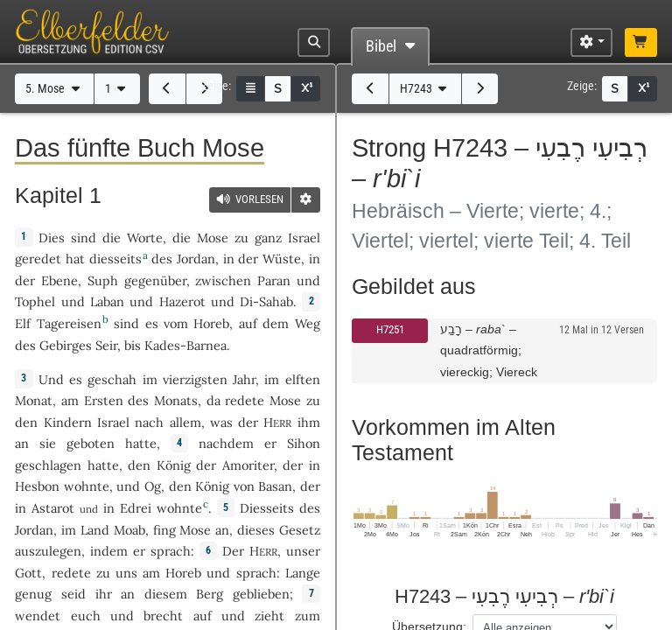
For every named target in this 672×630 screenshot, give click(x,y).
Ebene (59, 280)
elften (303, 379)
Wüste (282, 259)
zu (241, 238)
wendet (38, 616)
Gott (28, 573)
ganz (268, 238)
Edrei (136, 508)
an (22, 443)
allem (185, 422)
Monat (34, 400)
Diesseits (267, 508)
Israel (304, 238)
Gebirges (66, 345)
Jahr (244, 379)
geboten (91, 443)
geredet (38, 259)
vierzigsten (195, 379)
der (293, 465)
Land (95, 530)
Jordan (196, 259)
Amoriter (248, 465)
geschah (112, 379)
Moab (129, 530)
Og (153, 486)
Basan (275, 486)
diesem (166, 594)
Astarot (53, 508)
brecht (163, 616)
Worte (145, 238)
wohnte (87, 486)
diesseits (115, 259)
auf (203, 616)
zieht (269, 616)
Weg (308, 323)
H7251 (390, 329)
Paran (274, 280)
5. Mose (54, 89)
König (174, 465)
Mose (213, 238)
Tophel (35, 301)
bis (133, 345)
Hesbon (37, 486)
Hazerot (182, 301)
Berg (210, 594)
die (182, 238)
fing (164, 530)
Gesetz (300, 530)
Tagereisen (69, 323)
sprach (171, 551)
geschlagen (48, 465)
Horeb (211, 323)
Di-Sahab (266, 301)
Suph (103, 280)
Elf (23, 323)
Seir (106, 345)
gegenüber (155, 280)
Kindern (68, 422)
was (221, 422)
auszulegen (48, 551)
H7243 (425, 89)
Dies (52, 238)
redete (245, 400)
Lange (303, 573)
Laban (107, 301)
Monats (176, 400)
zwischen (223, 280)
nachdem (226, 443)
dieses (256, 530)
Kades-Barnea (185, 345)
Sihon (304, 443)
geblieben (261, 594)
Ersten (104, 400)
